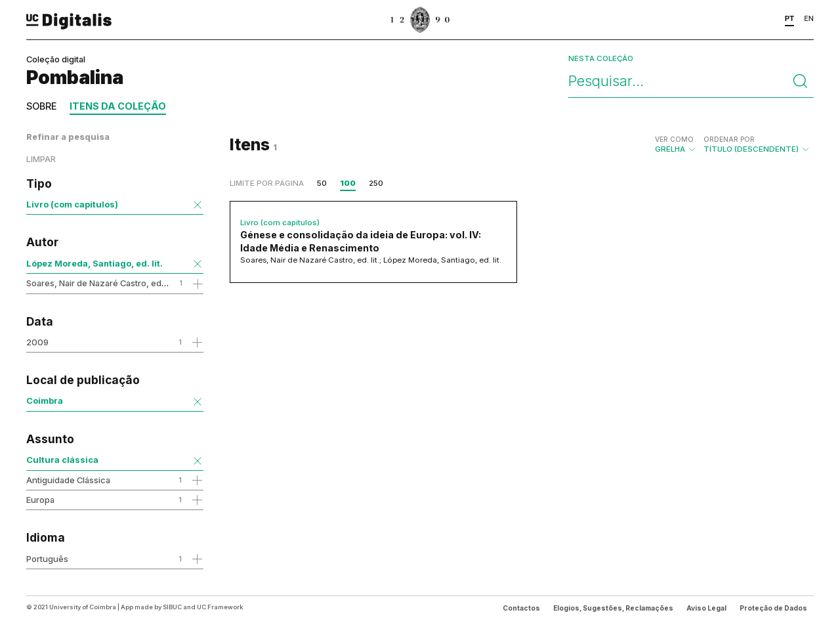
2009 (37, 342)
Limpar (41, 159)
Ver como (674, 139)
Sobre (41, 106)
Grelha (676, 144)
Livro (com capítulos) (72, 204)
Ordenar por (729, 139)
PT (790, 18)
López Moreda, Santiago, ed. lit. (94, 263)
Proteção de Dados (773, 608)
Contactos (521, 608)
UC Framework (220, 607)
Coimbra (45, 400)
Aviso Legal (706, 608)
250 (376, 183)
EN (809, 18)
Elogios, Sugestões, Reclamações (613, 608)
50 (322, 183)
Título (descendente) (757, 144)
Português (47, 559)
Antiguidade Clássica (68, 480)
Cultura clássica (62, 460)
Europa (40, 500)
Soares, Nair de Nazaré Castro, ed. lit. (100, 283)
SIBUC (172, 607)
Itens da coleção (118, 106)
